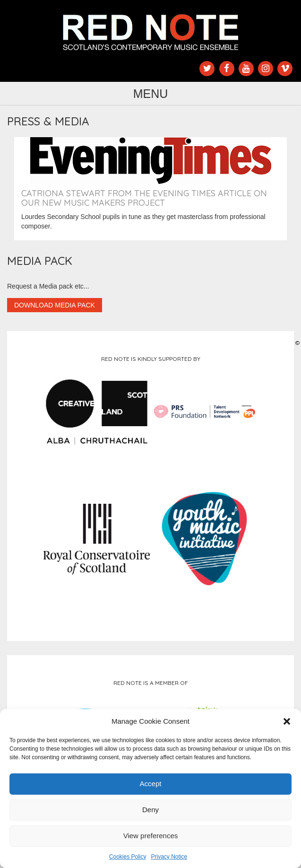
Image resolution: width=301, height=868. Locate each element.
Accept (151, 784)
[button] (287, 721)
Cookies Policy (128, 857)
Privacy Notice (169, 857)
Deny (150, 810)
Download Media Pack (55, 305)
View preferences (151, 836)
